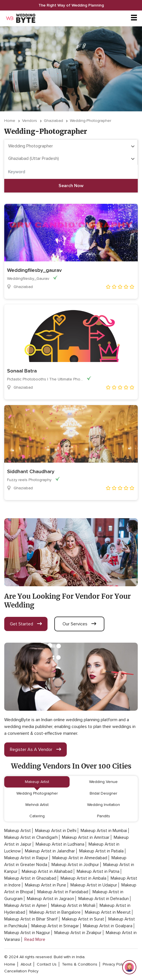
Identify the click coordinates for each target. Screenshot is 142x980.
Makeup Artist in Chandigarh (31, 837)
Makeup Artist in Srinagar (55, 926)
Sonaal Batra (22, 371)
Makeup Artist (37, 782)
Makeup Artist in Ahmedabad (80, 858)
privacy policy (115, 964)
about (26, 964)
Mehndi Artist (37, 805)
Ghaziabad (53, 121)
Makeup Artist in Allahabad (47, 871)
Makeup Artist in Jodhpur (75, 865)
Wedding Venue (103, 782)
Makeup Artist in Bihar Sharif (31, 919)
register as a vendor (35, 750)
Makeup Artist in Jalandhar (50, 851)
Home (10, 121)
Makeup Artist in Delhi (56, 831)
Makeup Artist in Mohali (73, 905)
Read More (35, 939)
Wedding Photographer (37, 793)
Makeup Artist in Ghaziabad (30, 878)
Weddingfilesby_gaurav (34, 270)
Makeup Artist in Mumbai (104, 831)
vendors (30, 121)
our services (79, 624)
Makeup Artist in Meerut (108, 912)
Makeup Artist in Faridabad (63, 892)
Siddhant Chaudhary (31, 471)
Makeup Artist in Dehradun (104, 899)
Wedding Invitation (104, 805)
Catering (37, 816)
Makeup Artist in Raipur (26, 858)
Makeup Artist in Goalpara (108, 926)
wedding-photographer (91, 121)
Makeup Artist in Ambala (83, 878)
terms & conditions (80, 964)
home (10, 964)
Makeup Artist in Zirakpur (78, 933)
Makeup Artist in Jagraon (50, 899)
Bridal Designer (103, 793)
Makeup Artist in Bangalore (55, 912)
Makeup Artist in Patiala (101, 851)
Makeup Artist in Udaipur (94, 885)
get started (26, 624)
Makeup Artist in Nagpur (27, 933)
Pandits (104, 816)
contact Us (47, 964)
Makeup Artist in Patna (98, 871)
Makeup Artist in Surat (83, 919)
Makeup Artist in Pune (46, 885)
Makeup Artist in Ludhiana (60, 844)
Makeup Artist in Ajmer (26, 905)
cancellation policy (21, 971)
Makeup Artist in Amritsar (86, 837)
